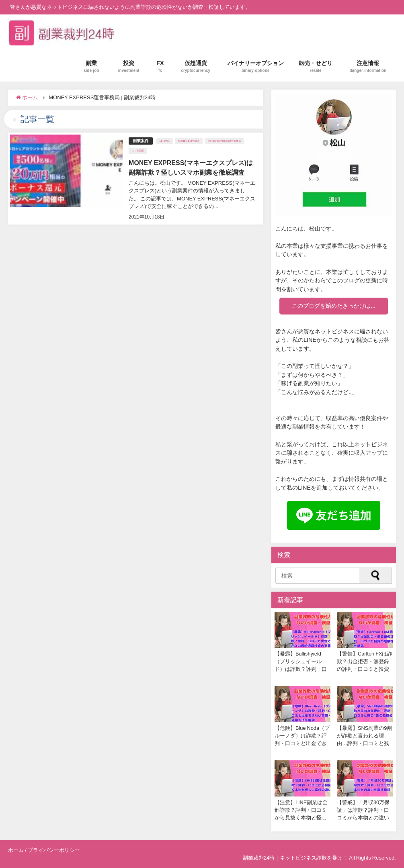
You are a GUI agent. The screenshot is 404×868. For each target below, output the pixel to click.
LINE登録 (165, 141)
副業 (91, 66)
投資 (129, 66)
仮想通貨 (196, 66)
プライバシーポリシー (54, 850)
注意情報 (368, 66)
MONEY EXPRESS (189, 141)
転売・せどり (316, 66)
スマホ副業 (138, 151)
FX (160, 66)
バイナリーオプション (256, 66)
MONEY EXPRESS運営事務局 (224, 141)
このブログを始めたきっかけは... (334, 306)
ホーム (16, 850)
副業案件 (141, 141)
